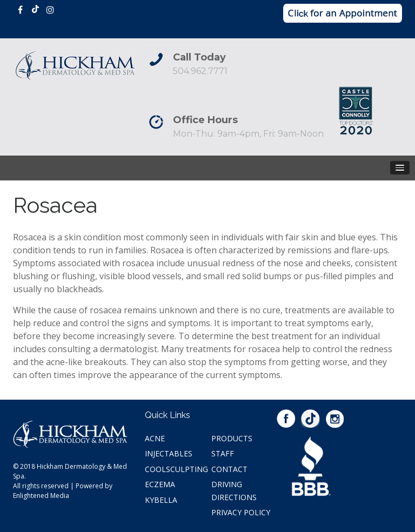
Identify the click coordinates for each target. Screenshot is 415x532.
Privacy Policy (241, 512)
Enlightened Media (41, 496)
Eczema (160, 484)
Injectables (169, 453)
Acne (155, 438)
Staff (223, 453)
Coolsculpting (176, 469)
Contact (229, 469)
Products (232, 438)
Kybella (161, 500)
